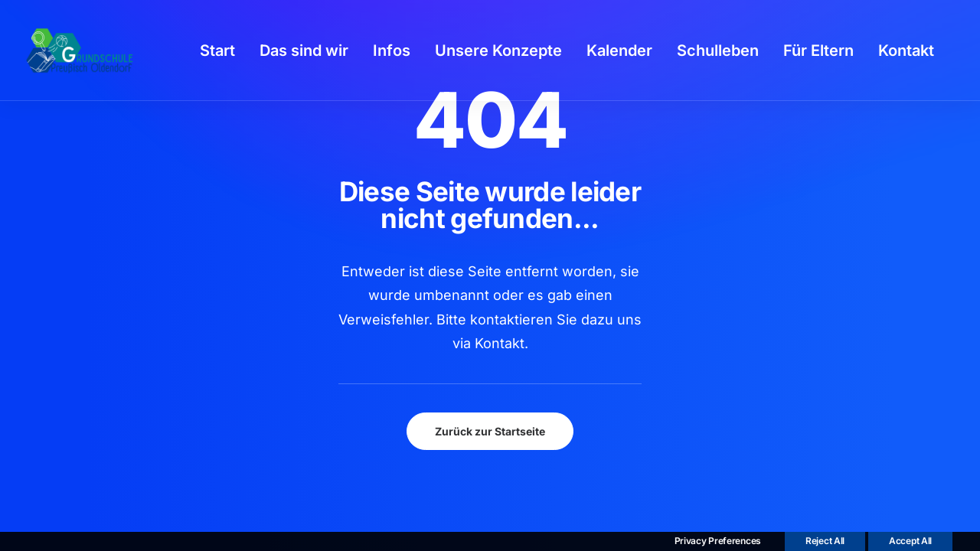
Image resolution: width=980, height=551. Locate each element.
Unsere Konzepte (498, 51)
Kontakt (906, 51)
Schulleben (718, 51)
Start (217, 51)
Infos (392, 51)
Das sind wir (304, 51)
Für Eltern (818, 51)
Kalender (619, 51)
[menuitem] (217, 51)
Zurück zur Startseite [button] (490, 431)
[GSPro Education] (80, 51)
